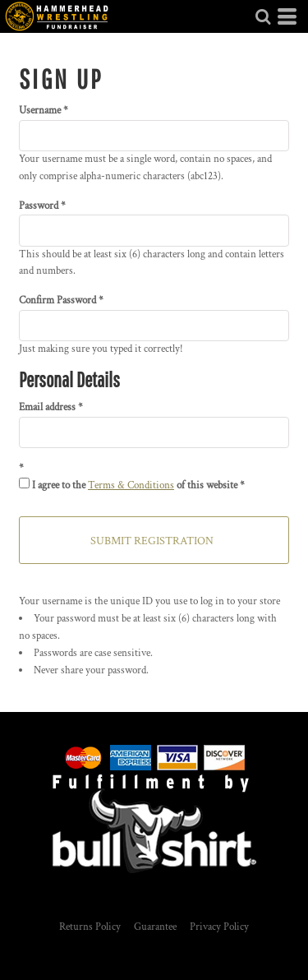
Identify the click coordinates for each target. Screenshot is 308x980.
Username (40, 111)
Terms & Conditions (131, 485)
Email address (47, 407)
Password (39, 206)
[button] (263, 16)
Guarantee (155, 927)
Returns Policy (90, 927)
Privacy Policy (219, 927)
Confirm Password (57, 300)
